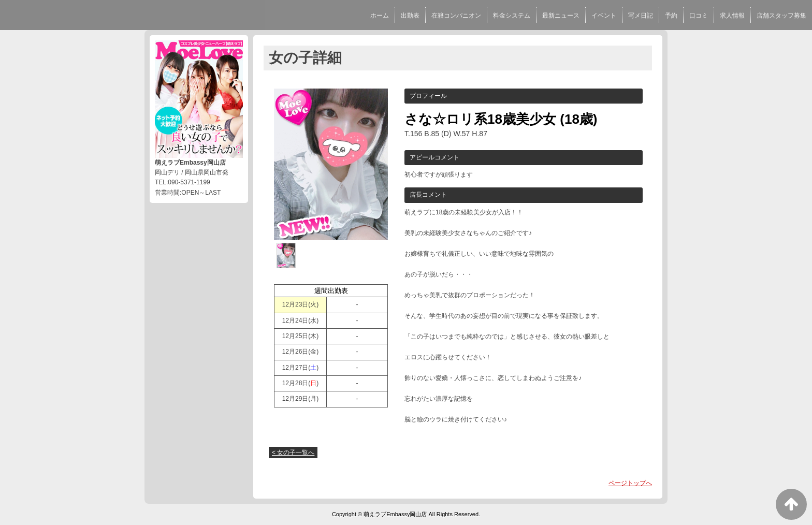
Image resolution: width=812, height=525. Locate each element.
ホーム (380, 16)
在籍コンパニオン (456, 16)
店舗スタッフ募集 (781, 16)
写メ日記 (641, 16)
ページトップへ (630, 483)
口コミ (699, 16)
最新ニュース (561, 16)
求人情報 (732, 16)
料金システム (512, 16)
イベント (604, 16)
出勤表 (410, 16)
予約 (671, 16)
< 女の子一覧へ (293, 453)
